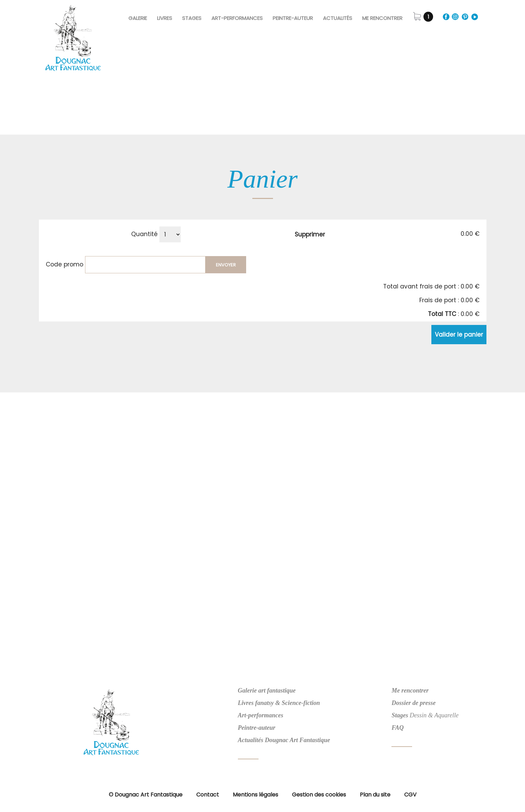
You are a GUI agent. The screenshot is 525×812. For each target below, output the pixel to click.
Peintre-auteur (257, 728)
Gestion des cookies (319, 795)
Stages (192, 18)
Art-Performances (237, 18)
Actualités (338, 18)
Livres (165, 18)
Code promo (65, 264)
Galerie (138, 18)
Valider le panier (459, 335)
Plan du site (375, 795)
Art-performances (261, 715)
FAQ (397, 728)
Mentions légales (255, 795)
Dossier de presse (413, 703)
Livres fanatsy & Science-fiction (279, 703)
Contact (208, 795)
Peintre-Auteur (293, 18)
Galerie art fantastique (267, 690)
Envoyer (226, 265)
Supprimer (310, 234)
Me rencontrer (382, 18)
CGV (410, 795)
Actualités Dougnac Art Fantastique (284, 740)
